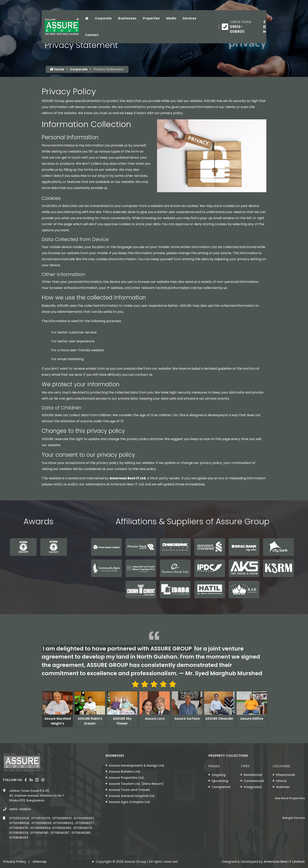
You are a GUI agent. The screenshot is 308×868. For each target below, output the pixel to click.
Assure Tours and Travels (129, 790)
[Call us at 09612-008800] (239, 27)
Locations (281, 766)
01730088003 (84, 818)
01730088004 (40, 828)
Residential (253, 775)
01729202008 (19, 818)
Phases (214, 766)
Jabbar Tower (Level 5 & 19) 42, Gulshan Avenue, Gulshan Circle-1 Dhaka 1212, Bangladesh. (37, 796)
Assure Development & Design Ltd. (137, 766)
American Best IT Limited (284, 862)
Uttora (281, 781)
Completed (221, 787)
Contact (92, 35)
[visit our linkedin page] (264, 32)
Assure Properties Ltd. (127, 778)
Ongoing (219, 775)
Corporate (103, 18)
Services (189, 18)
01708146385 (81, 833)
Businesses (127, 18)
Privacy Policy (15, 862)
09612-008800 (20, 809)
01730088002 (63, 823)
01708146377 (85, 823)
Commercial (254, 781)
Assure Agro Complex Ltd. (130, 802)
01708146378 (19, 833)
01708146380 (62, 828)
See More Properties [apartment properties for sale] (290, 798)
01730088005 (41, 823)
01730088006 (20, 823)
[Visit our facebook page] (264, 22)
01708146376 (83, 828)
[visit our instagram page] (43, 780)
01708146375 (19, 828)
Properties (151, 18)
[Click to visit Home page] (87, 18)
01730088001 (62, 818)
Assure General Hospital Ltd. (132, 796)
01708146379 (41, 818)
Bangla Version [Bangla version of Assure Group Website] (294, 818)
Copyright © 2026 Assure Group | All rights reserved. (137, 862)
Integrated (253, 787)
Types (245, 766)
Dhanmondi (285, 775)
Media (171, 18)
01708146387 (60, 833)
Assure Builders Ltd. (125, 772)
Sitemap (40, 862)
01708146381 (40, 833)
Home (57, 69)
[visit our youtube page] (264, 27)
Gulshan (283, 787)
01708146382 (19, 838)
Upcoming (220, 781)
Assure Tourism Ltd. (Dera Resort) (136, 784)
